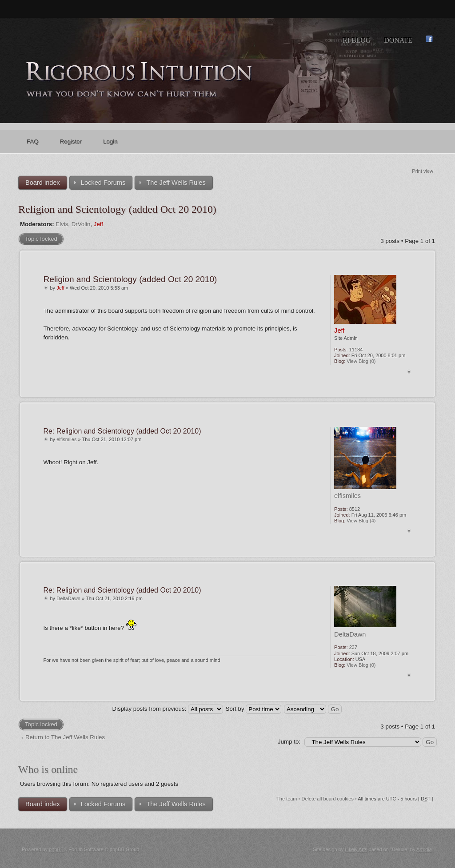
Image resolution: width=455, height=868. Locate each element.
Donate (398, 40)
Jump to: (289, 742)
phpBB (56, 849)
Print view (423, 171)
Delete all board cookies (328, 799)
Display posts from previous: (168, 709)
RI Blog (357, 40)
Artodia (424, 849)
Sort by (254, 709)
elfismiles (66, 439)
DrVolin (81, 224)
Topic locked (41, 239)
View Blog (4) (361, 521)
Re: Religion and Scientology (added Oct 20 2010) (122, 431)
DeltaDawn (68, 598)
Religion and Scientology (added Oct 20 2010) (117, 209)
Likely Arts (356, 849)
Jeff (98, 224)
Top (409, 372)
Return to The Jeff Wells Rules (65, 737)
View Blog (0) (361, 361)
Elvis (62, 224)
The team (287, 799)
